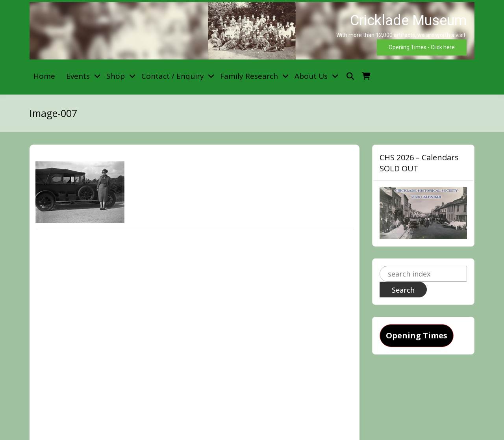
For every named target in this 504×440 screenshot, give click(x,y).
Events (78, 76)
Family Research (249, 76)
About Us (311, 76)
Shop (116, 76)
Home (44, 76)
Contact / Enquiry (173, 76)
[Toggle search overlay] (350, 76)
